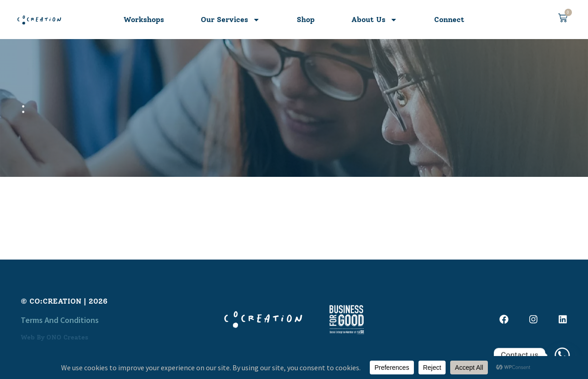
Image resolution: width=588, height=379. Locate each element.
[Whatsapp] (562, 355)
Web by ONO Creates (54, 337)
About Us (374, 20)
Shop (306, 20)
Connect (449, 20)
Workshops (144, 20)
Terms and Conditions (60, 320)
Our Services (230, 20)
